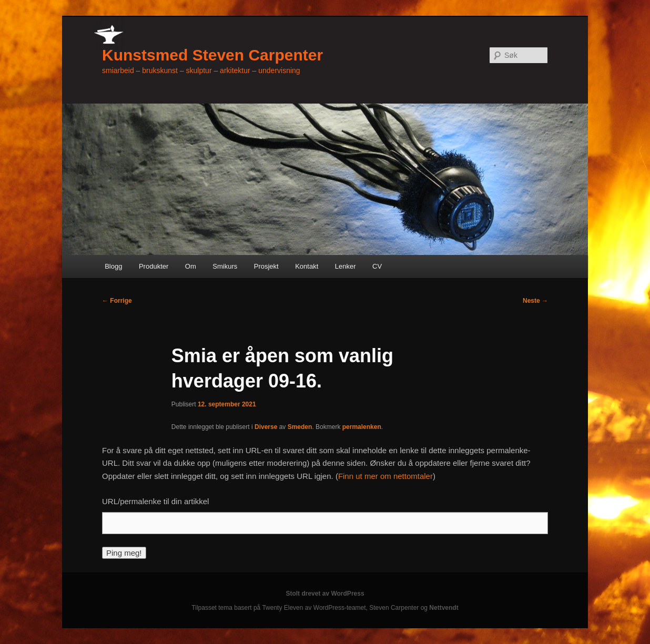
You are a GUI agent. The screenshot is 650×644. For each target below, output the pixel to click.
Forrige (117, 301)
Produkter (154, 266)
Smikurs (225, 266)
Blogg (113, 266)
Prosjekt (266, 266)
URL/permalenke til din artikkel (155, 501)
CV (377, 266)
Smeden (300, 427)
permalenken (362, 427)
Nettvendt (444, 608)
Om (191, 266)
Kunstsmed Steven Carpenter (212, 55)
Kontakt (307, 266)
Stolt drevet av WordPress (325, 594)
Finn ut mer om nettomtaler (385, 476)
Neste (535, 301)
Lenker (346, 266)
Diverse (266, 427)
